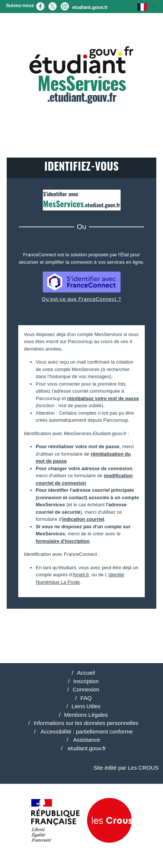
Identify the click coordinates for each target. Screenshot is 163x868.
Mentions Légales (86, 715)
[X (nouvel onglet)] (52, 6)
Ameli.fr (81, 575)
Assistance (86, 740)
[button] (146, 7)
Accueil (86, 673)
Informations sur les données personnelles (86, 723)
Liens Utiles (86, 706)
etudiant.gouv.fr (90, 7)
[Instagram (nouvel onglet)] (65, 6)
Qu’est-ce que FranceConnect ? (81, 299)
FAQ (86, 698)
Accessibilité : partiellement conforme (86, 731)
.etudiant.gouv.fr (81, 75)
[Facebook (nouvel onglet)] (40, 6)
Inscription (86, 681)
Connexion (86, 689)
